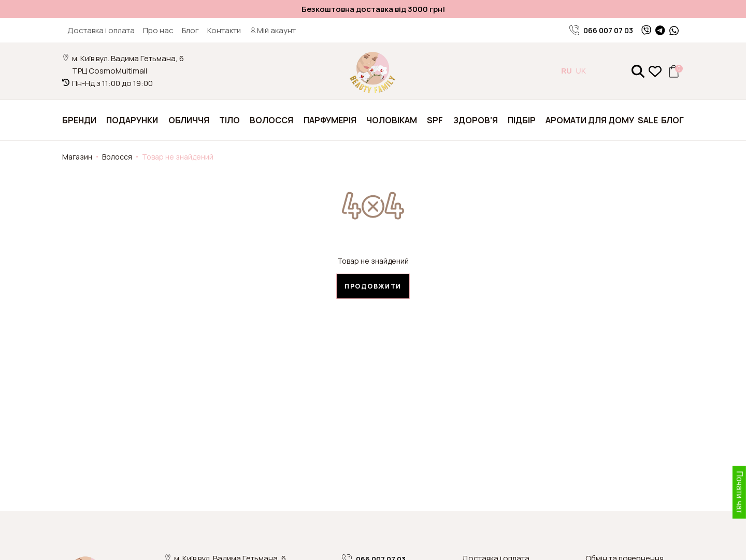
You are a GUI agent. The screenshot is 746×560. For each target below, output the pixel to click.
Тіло (229, 120)
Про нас (158, 31)
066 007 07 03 (601, 30)
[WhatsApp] (674, 30)
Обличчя (189, 120)
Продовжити (373, 286)
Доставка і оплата (101, 31)
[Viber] (646, 30)
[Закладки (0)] (655, 71)
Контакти (224, 31)
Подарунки (132, 120)
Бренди (79, 120)
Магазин (77, 157)
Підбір (522, 120)
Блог (190, 31)
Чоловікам (392, 120)
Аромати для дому (590, 120)
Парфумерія (330, 120)
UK (581, 71)
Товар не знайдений (178, 157)
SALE (648, 120)
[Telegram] (660, 30)
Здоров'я (476, 120)
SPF (435, 120)
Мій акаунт (272, 31)
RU (566, 71)
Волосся (271, 120)
